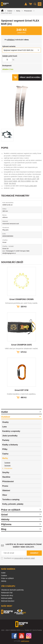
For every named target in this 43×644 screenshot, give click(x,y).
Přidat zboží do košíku (30, 77)
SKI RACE (12, 183)
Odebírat (34, 553)
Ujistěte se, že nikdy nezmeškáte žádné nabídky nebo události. (24, 546)
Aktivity (5, 519)
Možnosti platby (7, 598)
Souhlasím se (19, 558)
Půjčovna (6, 524)
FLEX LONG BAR (31, 186)
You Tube (22, 636)
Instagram (29, 636)
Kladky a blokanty (10, 445)
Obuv (5, 495)
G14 (33, 181)
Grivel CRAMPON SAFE (22, 345)
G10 (37, 177)
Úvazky (5, 422)
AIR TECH (20, 179)
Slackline (6, 477)
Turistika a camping (11, 500)
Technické (7, 466)
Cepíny (5, 454)
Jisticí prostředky (10, 436)
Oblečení (6, 490)
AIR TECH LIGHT (30, 179)
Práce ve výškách (11, 510)
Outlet (4, 412)
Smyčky (6, 472)
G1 (34, 177)
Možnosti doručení (8, 601)
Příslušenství (28, 11)
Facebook (14, 636)
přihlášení (11, 40)
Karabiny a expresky (11, 431)
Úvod (2, 11)
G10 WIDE (7, 179)
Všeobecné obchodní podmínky (12, 590)
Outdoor (10, 11)
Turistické (7, 463)
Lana (4, 427)
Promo (5, 486)
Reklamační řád (7, 593)
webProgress (25, 641)
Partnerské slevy (7, 595)
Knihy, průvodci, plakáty (13, 504)
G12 (14, 179)
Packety (6, 440)
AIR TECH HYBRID (24, 181)
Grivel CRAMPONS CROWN (22, 299)
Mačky (18, 11)
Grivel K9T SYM (21, 390)
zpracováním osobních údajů (24, 558)
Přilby (5, 449)
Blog (4, 529)
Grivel (4, 515)
